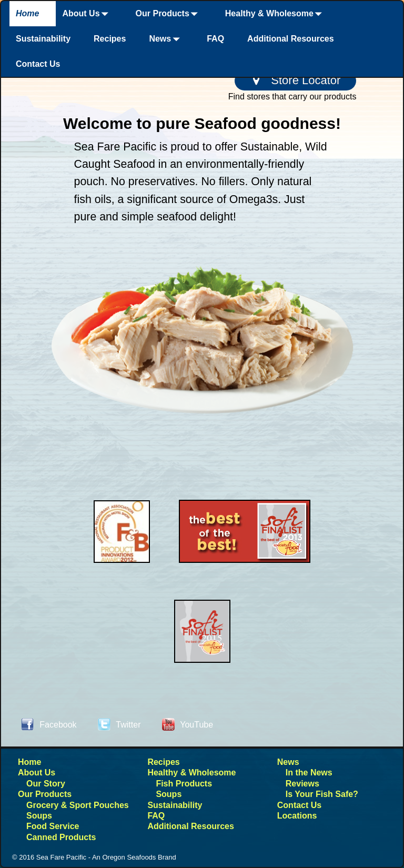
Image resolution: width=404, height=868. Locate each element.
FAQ (215, 39)
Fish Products (184, 784)
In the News (309, 773)
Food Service (53, 826)
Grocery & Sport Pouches (78, 805)
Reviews (302, 784)
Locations (297, 816)
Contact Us (38, 64)
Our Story (46, 784)
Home (27, 13)
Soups (39, 816)
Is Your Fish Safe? (322, 794)
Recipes (110, 39)
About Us (87, 14)
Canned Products (61, 837)
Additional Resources (290, 39)
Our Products (169, 14)
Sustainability (43, 39)
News (166, 39)
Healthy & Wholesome (276, 14)
